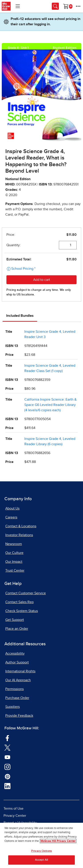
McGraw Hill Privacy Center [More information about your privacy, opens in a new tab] (58, 841)
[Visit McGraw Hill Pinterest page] (7, 776)
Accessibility (15, 653)
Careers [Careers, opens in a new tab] (11, 517)
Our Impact (14, 562)
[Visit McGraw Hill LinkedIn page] (7, 786)
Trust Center (15, 571)
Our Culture (14, 553)
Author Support (17, 662)
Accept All (41, 860)
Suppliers (13, 707)
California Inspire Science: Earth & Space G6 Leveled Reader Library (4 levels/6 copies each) (50, 405)
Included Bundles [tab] (20, 316)
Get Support (15, 620)
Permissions (14, 689)
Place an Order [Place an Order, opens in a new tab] (17, 629)
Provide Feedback (19, 716)
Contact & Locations (21, 526)
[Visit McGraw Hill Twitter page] (7, 747)
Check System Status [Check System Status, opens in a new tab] (22, 611)
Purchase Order (17, 698)
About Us (12, 508)
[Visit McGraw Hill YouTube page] (7, 757)
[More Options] (78, 6)
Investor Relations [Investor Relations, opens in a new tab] (19, 535)
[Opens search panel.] (55, 6)
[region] (41, 845)
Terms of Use (14, 809)
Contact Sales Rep (19, 602)
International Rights (20, 671)
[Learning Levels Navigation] (18, 6)
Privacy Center (15, 816)
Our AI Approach (18, 680)
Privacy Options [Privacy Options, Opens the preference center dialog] (41, 851)
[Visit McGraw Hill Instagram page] (7, 766)
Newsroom (14, 544)
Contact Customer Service (26, 593)
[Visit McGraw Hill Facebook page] (7, 738)
